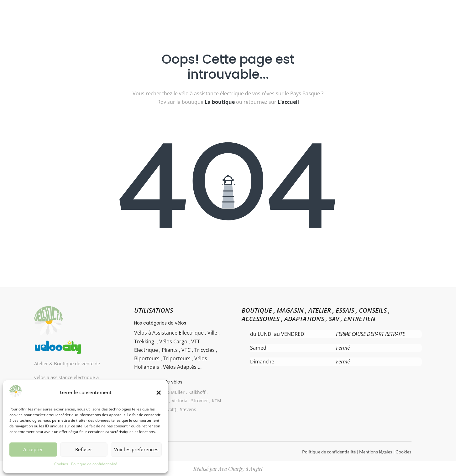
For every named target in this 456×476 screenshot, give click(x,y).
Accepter (33, 449)
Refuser (84, 449)
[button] (159, 393)
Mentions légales (376, 452)
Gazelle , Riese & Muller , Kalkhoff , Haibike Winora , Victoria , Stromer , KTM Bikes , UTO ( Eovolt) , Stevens (178, 401)
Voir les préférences (136, 449)
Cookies (61, 464)
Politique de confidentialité (94, 464)
